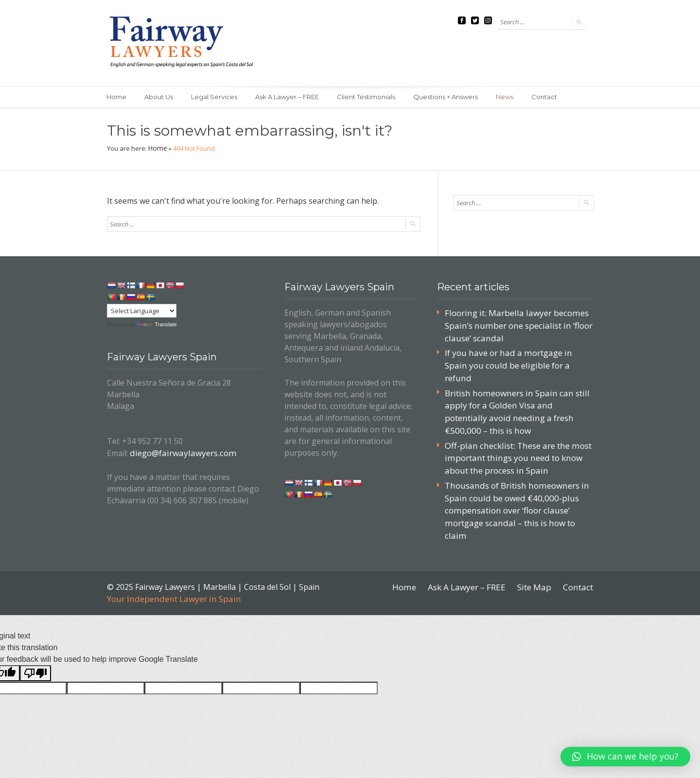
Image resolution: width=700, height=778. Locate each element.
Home (117, 97)
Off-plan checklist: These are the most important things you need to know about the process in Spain (514, 437)
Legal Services (218, 97)
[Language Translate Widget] (142, 311)
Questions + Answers (453, 97)
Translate (157, 324)
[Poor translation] (35, 634)
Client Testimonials (372, 97)
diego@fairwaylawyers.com (179, 452)
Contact (555, 97)
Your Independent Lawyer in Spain (170, 561)
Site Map (537, 549)
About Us (161, 97)
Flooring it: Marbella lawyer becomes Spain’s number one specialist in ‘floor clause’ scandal (514, 324)
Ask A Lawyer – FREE (292, 97)
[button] (625, 757)
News (514, 97)
